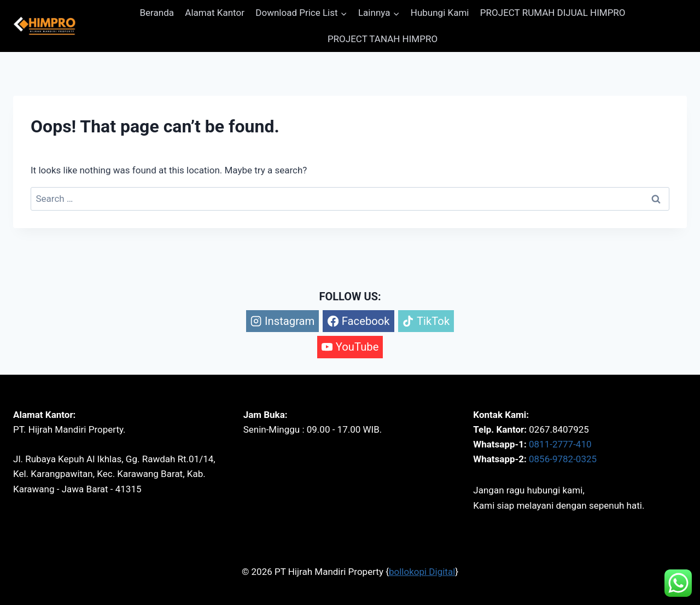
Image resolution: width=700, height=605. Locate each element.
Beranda (157, 13)
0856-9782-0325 (563, 459)
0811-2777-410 (560, 444)
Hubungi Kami (440, 13)
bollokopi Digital (422, 572)
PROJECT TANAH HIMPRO (383, 39)
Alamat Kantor (215, 13)
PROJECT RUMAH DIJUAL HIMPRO (553, 13)
